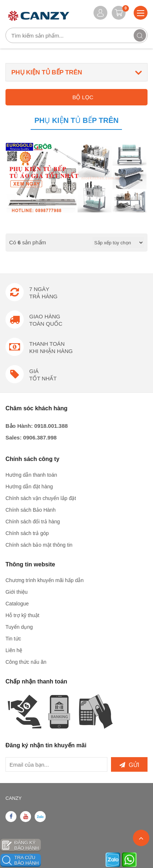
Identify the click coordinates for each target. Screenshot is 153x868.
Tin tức (13, 639)
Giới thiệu (17, 592)
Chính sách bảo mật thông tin (39, 545)
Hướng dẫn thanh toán (31, 475)
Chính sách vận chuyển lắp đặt (41, 498)
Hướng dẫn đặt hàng (29, 487)
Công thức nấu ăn (26, 662)
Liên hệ (14, 650)
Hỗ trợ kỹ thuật (22, 615)
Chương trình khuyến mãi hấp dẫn (45, 580)
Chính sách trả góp (27, 533)
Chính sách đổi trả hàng (33, 522)
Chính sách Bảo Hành (30, 510)
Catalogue (17, 604)
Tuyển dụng (19, 627)
